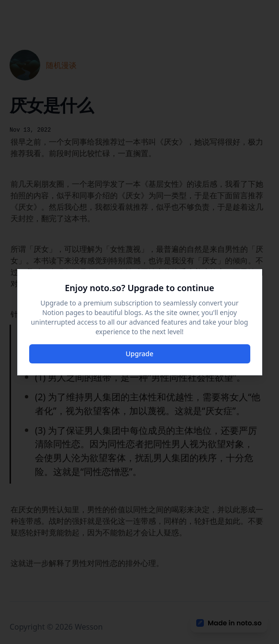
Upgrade (139, 354)
